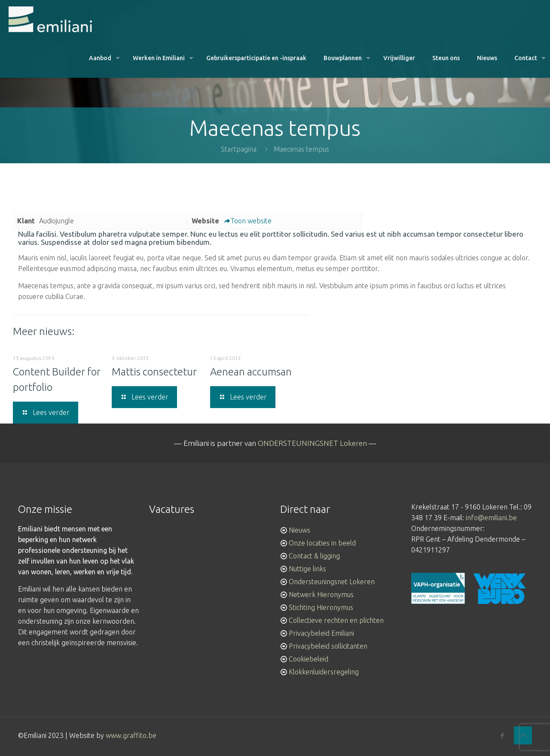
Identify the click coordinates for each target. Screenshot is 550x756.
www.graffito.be (131, 735)
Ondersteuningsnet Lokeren (332, 582)
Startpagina (239, 149)
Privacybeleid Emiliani (321, 633)
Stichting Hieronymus (321, 607)
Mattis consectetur (154, 372)
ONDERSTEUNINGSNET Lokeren (312, 443)
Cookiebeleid (309, 659)
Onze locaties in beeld (322, 543)
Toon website (247, 221)
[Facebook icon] (502, 736)
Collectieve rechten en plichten (336, 620)
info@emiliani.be (491, 518)
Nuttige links (307, 569)
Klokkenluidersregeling (324, 672)
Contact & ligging (314, 556)
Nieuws (299, 530)
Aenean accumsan (251, 372)
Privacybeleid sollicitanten (328, 646)
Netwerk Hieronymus (321, 594)
